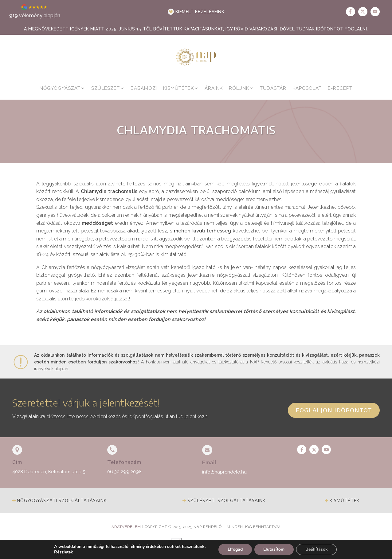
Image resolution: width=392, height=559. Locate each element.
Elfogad (235, 549)
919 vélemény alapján (35, 16)
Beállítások (317, 549)
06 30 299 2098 (124, 472)
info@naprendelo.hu (224, 472)
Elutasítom (274, 549)
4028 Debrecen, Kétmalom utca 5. (49, 472)
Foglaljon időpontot (334, 410)
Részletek (63, 552)
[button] (196, 12)
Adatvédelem (126, 527)
